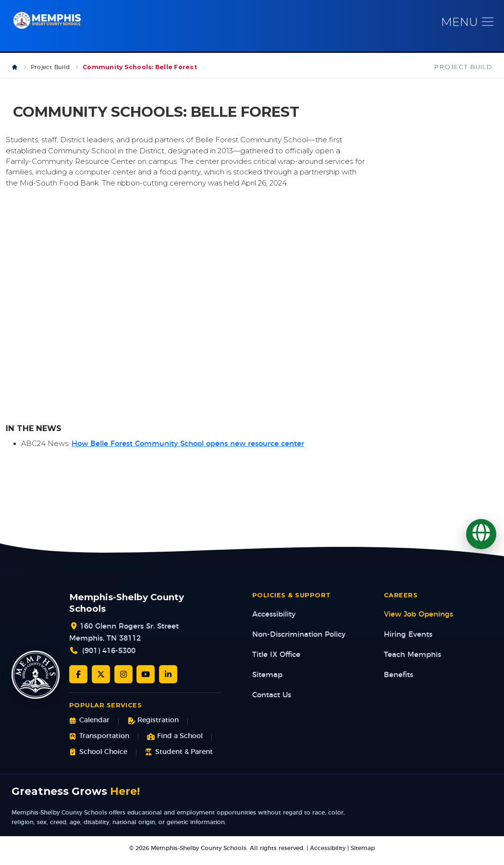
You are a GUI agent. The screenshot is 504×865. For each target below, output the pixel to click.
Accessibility (274, 620)
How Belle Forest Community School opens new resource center (188, 450)
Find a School (175, 742)
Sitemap (267, 681)
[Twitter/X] (101, 680)
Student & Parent (179, 758)
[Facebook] (78, 680)
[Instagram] (123, 680)
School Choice (98, 758)
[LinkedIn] (168, 680)
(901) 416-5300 (109, 657)
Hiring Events (408, 640)
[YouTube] (146, 680)
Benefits (399, 681)
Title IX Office (276, 661)
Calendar (89, 726)
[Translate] (481, 534)
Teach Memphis (412, 661)
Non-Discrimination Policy (299, 640)
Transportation (99, 742)
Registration (153, 726)
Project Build (50, 73)
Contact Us (272, 701)
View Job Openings (418, 620)
